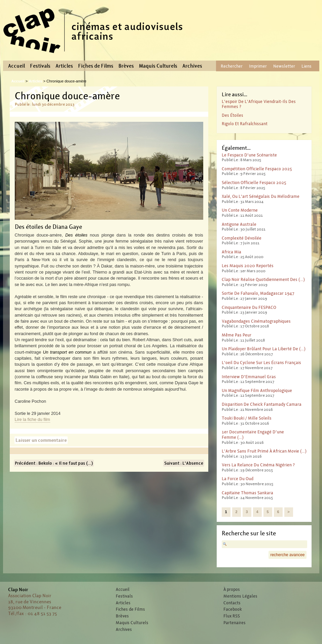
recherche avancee (287, 555)
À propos (232, 589)
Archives (192, 66)
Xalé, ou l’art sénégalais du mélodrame (261, 196)
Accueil (16, 66)
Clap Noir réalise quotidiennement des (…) (263, 279)
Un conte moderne (240, 210)
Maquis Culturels (158, 66)
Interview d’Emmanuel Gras (249, 377)
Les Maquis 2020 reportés (248, 266)
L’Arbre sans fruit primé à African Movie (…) (264, 451)
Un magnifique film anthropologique (257, 390)
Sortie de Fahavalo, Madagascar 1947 (258, 293)
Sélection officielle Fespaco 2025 (254, 183)
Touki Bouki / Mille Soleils (247, 418)
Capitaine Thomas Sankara (247, 493)
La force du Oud (238, 479)
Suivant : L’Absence (184, 463)
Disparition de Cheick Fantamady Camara (262, 404)
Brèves (126, 66)
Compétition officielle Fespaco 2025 (257, 169)
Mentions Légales (240, 596)
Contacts (232, 603)
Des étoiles (232, 115)
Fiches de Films (96, 66)
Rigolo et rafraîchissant (245, 124)
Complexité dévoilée (242, 238)
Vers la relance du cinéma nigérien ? (258, 465)
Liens (307, 66)
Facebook (233, 609)
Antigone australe (239, 224)
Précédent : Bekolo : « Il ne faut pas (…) (54, 463)
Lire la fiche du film (32, 420)
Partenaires (235, 623)
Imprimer (258, 66)
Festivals (40, 66)
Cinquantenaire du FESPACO (249, 307)
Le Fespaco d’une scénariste (249, 155)
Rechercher (232, 66)
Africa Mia (231, 252)
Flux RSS (232, 616)
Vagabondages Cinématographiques (256, 321)
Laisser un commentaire (41, 440)
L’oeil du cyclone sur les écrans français (261, 363)
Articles (64, 66)
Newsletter (284, 66)
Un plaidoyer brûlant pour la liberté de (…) (264, 349)
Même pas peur (237, 335)
